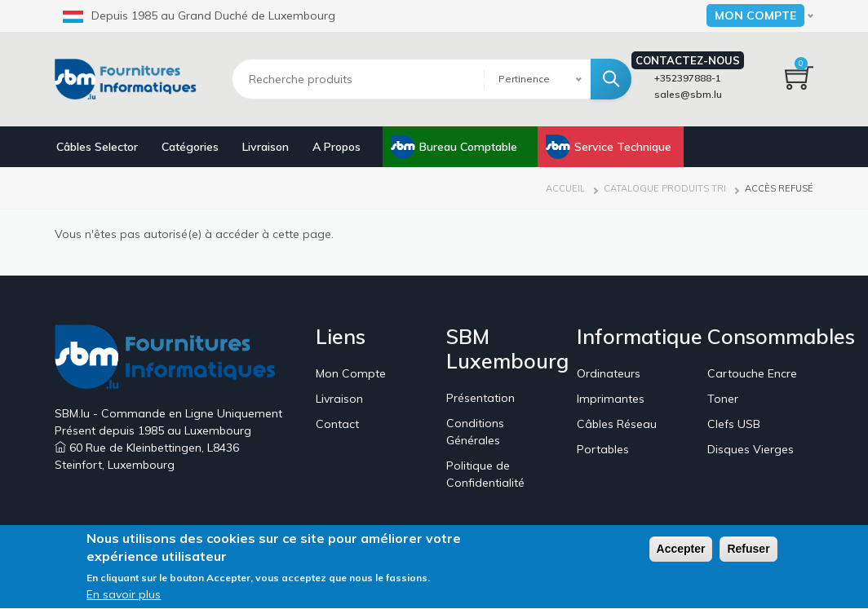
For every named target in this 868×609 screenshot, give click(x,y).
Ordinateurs (609, 373)
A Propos (337, 147)
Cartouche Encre (752, 373)
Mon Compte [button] (755, 15)
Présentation (480, 398)
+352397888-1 (688, 78)
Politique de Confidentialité (485, 474)
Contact (337, 424)
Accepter (681, 552)
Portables (603, 449)
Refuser (748, 552)
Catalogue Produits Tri (665, 188)
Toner (723, 399)
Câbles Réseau (617, 424)
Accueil (565, 188)
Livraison (266, 147)
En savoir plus (124, 598)
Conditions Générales (475, 432)
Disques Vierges (751, 449)
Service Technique (623, 147)
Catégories (190, 147)
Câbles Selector (97, 147)
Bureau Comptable (468, 147)
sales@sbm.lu (688, 94)
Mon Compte (351, 373)
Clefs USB (734, 424)
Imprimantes (611, 399)
